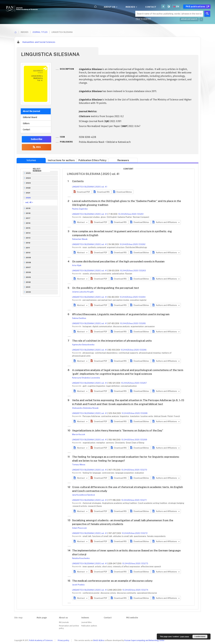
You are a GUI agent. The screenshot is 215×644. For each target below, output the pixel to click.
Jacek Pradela (78, 585)
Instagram (87, 326)
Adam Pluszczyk (79, 528)
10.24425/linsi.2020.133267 (134, 383)
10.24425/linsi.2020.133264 (133, 297)
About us (110, 7)
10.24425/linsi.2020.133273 (135, 563)
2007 (28, 267)
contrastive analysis (110, 416)
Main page (42, 618)
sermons (110, 443)
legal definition (113, 386)
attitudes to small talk (123, 536)
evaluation (139, 473)
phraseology (89, 353)
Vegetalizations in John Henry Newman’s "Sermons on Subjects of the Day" (118, 430)
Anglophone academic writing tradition (120, 503)
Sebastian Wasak (80, 239)
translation (135, 416)
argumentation (137, 326)
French (177, 416)
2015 (28, 228)
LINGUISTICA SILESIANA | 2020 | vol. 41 (90, 187)
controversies (108, 473)
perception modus (121, 300)
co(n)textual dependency (107, 353)
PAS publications (197, 7)
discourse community (127, 593)
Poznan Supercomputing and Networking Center (144, 640)
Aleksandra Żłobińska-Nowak (85, 408)
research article (80, 506)
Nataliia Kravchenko (81, 558)
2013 (28, 238)
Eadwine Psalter (125, 217)
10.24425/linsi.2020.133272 (135, 533)
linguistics (125, 416)
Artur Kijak (77, 265)
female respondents (156, 536)
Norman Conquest (141, 217)
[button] (82, 192)
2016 (28, 223)
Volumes (31, 160)
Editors (26, 123)
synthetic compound (97, 247)
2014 (28, 233)
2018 (28, 213)
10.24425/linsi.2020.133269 (134, 440)
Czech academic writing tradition (153, 503)
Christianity (120, 443)
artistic (98, 566)
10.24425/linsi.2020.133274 (135, 590)
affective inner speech (151, 566)
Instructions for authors (61, 160)
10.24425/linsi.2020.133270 (134, 470)
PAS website (132, 618)
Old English (112, 217)
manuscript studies (91, 217)
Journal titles (40, 32)
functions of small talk (102, 536)
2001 (28, 287)
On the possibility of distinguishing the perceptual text (106, 288)
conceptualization (129, 386)
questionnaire (140, 536)
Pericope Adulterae (92, 416)
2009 (28, 258)
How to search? (143, 19)
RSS (37, 147)
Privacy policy (63, 640)
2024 (28, 178)
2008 (29, 262)
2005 (28, 277)
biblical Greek (161, 416)
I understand (200, 637)
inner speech (89, 566)
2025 (28, 173)
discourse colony (108, 593)
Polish (170, 416)
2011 (28, 248)
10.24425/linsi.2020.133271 (134, 500)
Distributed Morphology (136, 247)
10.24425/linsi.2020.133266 (134, 350)
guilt (85, 386)
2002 (28, 282)
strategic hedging (176, 503)
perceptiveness (90, 300)
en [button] (176, 7)
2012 (28, 243)
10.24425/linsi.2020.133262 (133, 244)
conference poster (91, 593)
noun (85, 247)
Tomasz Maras (79, 465)
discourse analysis (122, 326)
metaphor (101, 443)
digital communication (102, 326)
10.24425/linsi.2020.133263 (133, 271)
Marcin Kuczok (79, 434)
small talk (87, 536)
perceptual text (105, 300)
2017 (28, 218)
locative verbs (147, 416)
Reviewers (123, 160)
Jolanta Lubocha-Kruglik (83, 292)
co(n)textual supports (129, 353)
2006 (28, 272)
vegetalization (89, 443)
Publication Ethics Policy (92, 160)
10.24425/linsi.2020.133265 (133, 323)
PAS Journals (64, 622)
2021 (28, 193)
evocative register (138, 300)
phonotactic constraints (101, 274)
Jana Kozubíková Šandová (83, 495)
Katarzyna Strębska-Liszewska (86, 378)
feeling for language (92, 473)
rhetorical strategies (92, 503)
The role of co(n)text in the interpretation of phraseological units (112, 341)
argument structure (116, 247)
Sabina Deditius (79, 318)
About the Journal (31, 111)
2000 (28, 292)
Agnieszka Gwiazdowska (83, 345)
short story (107, 566)
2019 (28, 208)
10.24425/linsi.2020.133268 (135, 413)
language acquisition (125, 473)
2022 (28, 188)
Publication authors (89, 626)
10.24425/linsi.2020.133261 (131, 214)
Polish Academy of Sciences (41, 640)
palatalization (118, 274)
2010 (28, 253)
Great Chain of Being (135, 443)
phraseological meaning (150, 353)
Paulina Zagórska (80, 209)
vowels (86, 274)
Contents (78, 181)
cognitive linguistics (97, 386)
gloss (103, 217)
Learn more (185, 637)
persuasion (150, 326)
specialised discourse (147, 593)
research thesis (95, 506)
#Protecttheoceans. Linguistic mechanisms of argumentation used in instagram (121, 314)
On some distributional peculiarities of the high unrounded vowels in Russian (118, 261)
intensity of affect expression (127, 566)
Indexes (131, 7)
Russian (129, 274)
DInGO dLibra (99, 640)
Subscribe (37, 139)
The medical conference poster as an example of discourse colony (112, 581)
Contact (151, 7)
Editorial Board (30, 117)
